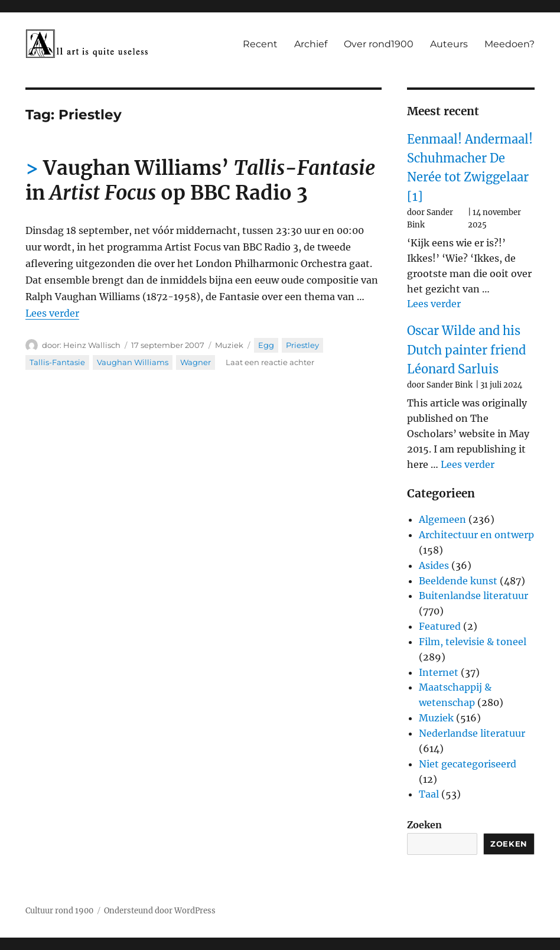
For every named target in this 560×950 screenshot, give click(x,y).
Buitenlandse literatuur (473, 596)
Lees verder (52, 313)
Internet (439, 672)
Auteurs (449, 44)
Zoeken (424, 825)
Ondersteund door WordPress (160, 911)
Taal (429, 794)
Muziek (229, 345)
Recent (260, 44)
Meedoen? (509, 44)
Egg (266, 345)
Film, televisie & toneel (473, 642)
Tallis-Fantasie (57, 362)
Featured (440, 626)
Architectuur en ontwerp (476, 535)
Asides (434, 565)
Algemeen (442, 519)
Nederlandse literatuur (472, 733)
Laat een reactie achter (270, 362)
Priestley (302, 345)
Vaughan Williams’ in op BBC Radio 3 (200, 180)
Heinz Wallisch (92, 345)
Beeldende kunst (458, 581)
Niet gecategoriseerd (468, 764)
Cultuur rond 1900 (59, 911)
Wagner (196, 362)
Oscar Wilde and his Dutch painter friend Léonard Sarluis (466, 350)
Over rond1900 (379, 44)
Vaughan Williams (133, 362)
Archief (311, 44)
